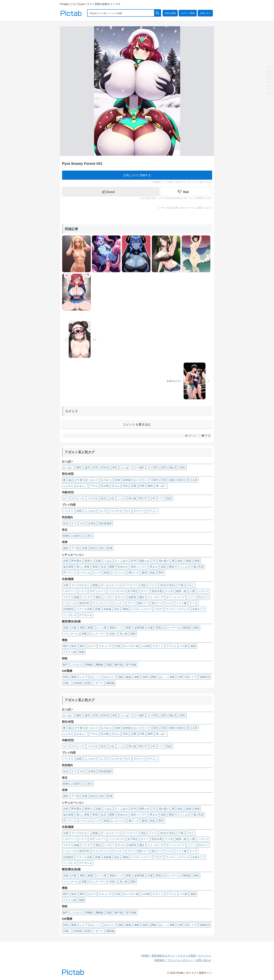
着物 (125, 609)
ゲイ (74, 523)
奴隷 (87, 683)
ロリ (66, 498)
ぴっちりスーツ (110, 585)
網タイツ (143, 603)
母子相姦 (131, 665)
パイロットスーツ (141, 609)
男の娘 (132, 498)
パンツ (83, 591)
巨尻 (164, 480)
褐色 (196, 628)
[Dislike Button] (186, 192)
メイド (153, 585)
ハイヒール (69, 603)
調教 (153, 677)
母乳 (183, 468)
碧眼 (133, 634)
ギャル (121, 597)
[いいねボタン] (111, 192)
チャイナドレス (102, 603)
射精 (197, 561)
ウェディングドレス (177, 609)
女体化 (92, 523)
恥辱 (110, 548)
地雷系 (132, 597)
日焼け (113, 634)
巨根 (142, 486)
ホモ (82, 523)
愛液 (144, 573)
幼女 (103, 498)
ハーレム (85, 573)
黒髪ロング (116, 628)
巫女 (117, 609)
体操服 (107, 609)
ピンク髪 (101, 628)
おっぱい (68, 468)
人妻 (192, 591)
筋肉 (181, 480)
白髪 (74, 628)
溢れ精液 (68, 567)
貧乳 (115, 468)
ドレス (169, 603)
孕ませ (154, 567)
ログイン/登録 (188, 13)
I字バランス (70, 573)
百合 (66, 523)
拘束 (66, 677)
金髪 (66, 628)
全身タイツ (199, 609)
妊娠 (98, 561)
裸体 (171, 567)
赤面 (85, 548)
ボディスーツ (98, 591)
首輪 (76, 597)
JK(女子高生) (168, 585)
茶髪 (84, 634)
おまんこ (82, 486)
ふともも (68, 486)
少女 (112, 498)
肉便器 (78, 683)
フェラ (102, 511)
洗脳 (120, 677)
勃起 (153, 573)
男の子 (143, 498)
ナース (193, 603)
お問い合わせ (203, 960)
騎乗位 (67, 536)
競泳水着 (157, 591)
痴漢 (107, 573)
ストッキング (155, 597)
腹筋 (173, 480)
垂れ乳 (173, 468)
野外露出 (76, 561)
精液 (189, 561)
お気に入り (205, 13)
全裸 (66, 561)
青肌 (159, 628)
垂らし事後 (83, 567)
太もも (116, 486)
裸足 (98, 597)
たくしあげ (121, 561)
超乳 (87, 468)
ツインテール (71, 634)
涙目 (101, 548)
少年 (153, 498)
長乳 (164, 468)
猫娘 (82, 652)
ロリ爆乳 (139, 468)
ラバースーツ (130, 585)
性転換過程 (105, 523)
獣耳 (82, 646)
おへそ (138, 480)
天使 (118, 646)
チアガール (86, 615)
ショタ (121, 498)
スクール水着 (84, 609)
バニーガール (116, 591)
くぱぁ (108, 561)
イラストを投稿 (187, 956)
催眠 (137, 677)
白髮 (150, 628)
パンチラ (87, 597)
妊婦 (118, 480)
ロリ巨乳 (153, 468)
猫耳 (66, 646)
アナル (94, 486)
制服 (95, 585)
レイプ (84, 677)
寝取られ (144, 561)
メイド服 (181, 603)
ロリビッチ (78, 498)
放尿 (145, 677)
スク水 (169, 591)
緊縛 (74, 677)
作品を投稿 (170, 13)
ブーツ (131, 603)
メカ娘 (184, 646)
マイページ (205, 956)
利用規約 (159, 960)
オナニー (139, 511)
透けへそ (134, 573)
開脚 (112, 567)
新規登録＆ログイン (163, 956)
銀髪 (91, 628)
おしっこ (96, 677)
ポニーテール (172, 628)
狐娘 (193, 646)
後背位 (78, 536)
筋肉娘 (127, 480)
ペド (161, 498)
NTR (134, 561)
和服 (98, 609)
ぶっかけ (90, 511)
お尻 (195, 480)
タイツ (145, 591)
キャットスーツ (175, 597)
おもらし (109, 677)
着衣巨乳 (84, 603)
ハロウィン (69, 591)
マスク (67, 597)
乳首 (125, 486)
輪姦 (128, 677)
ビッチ (97, 573)
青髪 (128, 628)
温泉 (163, 567)
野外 (161, 573)
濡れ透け (164, 561)
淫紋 (143, 585)
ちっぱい (126, 468)
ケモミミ (158, 646)
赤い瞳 (123, 634)
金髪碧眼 (139, 628)
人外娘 (146, 646)
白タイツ (204, 597)
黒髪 (82, 628)
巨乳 (96, 468)
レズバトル (119, 573)
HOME (145, 956)
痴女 (180, 561)
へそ (148, 480)
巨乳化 (105, 468)
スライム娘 (69, 652)
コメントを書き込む (137, 425)
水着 (66, 585)
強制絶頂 (205, 677)
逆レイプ (191, 677)
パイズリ (68, 511)
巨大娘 (105, 486)
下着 (181, 585)
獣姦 (109, 665)
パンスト (119, 603)
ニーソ (191, 597)
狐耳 (74, 646)
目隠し (67, 683)
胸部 (150, 486)
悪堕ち (89, 561)
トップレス (69, 615)
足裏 (134, 486)
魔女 (142, 597)
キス (128, 511)
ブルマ (159, 609)
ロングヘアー (98, 634)
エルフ (92, 646)
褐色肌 (187, 628)
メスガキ (93, 498)
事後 (95, 567)
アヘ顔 (75, 548)
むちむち (107, 480)
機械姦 (100, 665)
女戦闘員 (68, 609)
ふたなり (76, 665)
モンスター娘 (131, 646)
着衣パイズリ (139, 567)
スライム (171, 646)
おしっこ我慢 (167, 677)
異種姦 (89, 665)
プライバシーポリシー (180, 960)
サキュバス (105, 646)
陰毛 (156, 480)
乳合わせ (123, 567)
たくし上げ (184, 567)
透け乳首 (198, 567)
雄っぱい (161, 486)
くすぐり (98, 683)
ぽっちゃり (92, 480)
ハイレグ (203, 591)
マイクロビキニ (80, 585)
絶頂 (93, 548)
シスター (109, 597)
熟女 (169, 498)
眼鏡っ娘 (181, 591)
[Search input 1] (121, 13)
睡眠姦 (110, 683)
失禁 (180, 677)
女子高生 (132, 591)
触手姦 (119, 665)
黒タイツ (157, 603)
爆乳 (79, 468)
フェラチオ (116, 511)
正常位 (89, 536)
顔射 (79, 511)
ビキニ (190, 585)
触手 (66, 665)
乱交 (103, 567)
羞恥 (66, 548)
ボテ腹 (78, 480)
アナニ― (152, 511)
